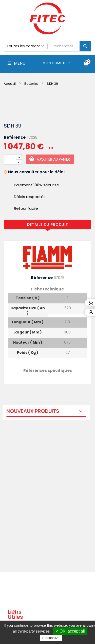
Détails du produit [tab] (48, 225)
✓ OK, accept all (70, 631)
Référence (15, 137)
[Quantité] (10, 160)
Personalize (51, 638)
